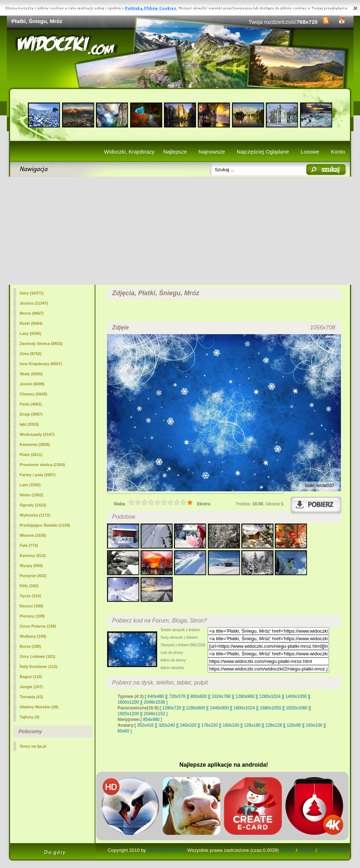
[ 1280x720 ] (172, 708)
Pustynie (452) (33, 576)
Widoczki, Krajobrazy (129, 152)
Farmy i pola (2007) (38, 475)
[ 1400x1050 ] (296, 696)
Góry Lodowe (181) (38, 656)
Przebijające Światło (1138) (45, 525)
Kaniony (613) (33, 555)
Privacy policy (332, 850)
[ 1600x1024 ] (244, 708)
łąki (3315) (29, 424)
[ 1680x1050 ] (271, 708)
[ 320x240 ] (166, 725)
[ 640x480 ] (156, 696)
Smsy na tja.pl (33, 746)
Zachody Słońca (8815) (41, 344)
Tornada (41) (31, 697)
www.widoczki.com (167, 850)
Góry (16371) (32, 293)
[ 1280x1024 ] (270, 696)
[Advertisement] (180, 231)
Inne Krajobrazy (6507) (41, 364)
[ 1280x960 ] (245, 696)
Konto (338, 152)
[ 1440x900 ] (219, 708)
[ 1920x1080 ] (297, 708)
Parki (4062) (31, 404)
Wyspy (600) (31, 566)
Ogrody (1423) (33, 505)
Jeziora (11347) (34, 303)
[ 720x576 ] (177, 696)
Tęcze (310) (30, 596)
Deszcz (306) (32, 606)
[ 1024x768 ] (221, 696)
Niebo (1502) (31, 495)
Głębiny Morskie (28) (39, 707)
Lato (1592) (30, 485)
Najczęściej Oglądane (263, 152)
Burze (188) (30, 646)
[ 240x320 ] (188, 725)
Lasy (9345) (31, 333)
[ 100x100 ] (314, 725)
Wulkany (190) (33, 636)
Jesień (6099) (32, 384)
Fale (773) (29, 545)
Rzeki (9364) (31, 323)
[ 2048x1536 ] (155, 702)
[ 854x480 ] (151, 719)
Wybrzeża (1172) (35, 515)
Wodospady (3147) (37, 434)
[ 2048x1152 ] (155, 714)
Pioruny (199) (32, 616)
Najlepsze (175, 152)
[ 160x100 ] (231, 725)
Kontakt (306, 850)
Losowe (310, 152)
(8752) (31, 354)
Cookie (287, 850)
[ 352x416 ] (145, 725)
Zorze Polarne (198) (38, 626)
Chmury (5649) (33, 394)
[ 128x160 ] (252, 725)
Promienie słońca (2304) (42, 465)
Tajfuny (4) (30, 717)
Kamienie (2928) (35, 444)
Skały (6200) (31, 374)
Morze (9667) (32, 313)
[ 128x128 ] (273, 725)
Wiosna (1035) (33, 535)
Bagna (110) (31, 677)
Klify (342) (29, 586)
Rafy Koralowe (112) (39, 666)
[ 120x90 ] (294, 725)
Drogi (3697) (31, 414)
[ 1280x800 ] (195, 708)
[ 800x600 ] (199, 696)
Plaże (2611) (31, 455)
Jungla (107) (31, 687)
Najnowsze (212, 152)
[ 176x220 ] (209, 725)
